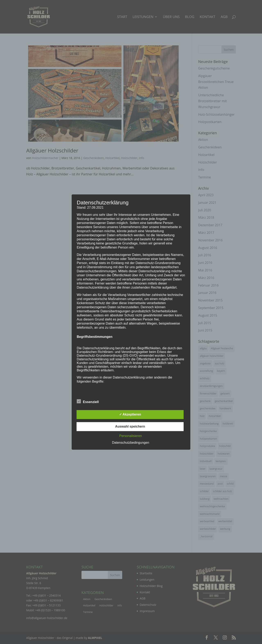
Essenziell (88, 401)
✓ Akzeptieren (130, 414)
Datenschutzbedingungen (130, 443)
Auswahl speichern (130, 426)
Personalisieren (131, 436)
